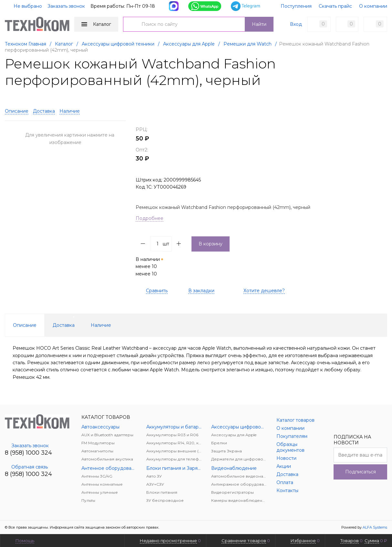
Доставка (44, 111)
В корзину (211, 244)
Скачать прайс (335, 6)
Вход (296, 24)
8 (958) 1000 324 (28, 453)
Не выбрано (24, 6)
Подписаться (361, 472)
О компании (373, 6)
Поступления (296, 6)
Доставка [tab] (64, 325)
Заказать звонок (66, 6)
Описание (17, 111)
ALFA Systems (375, 527)
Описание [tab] (25, 325)
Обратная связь (26, 467)
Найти (259, 24)
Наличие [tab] (101, 325)
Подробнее (150, 218)
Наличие (70, 111)
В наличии (150, 267)
